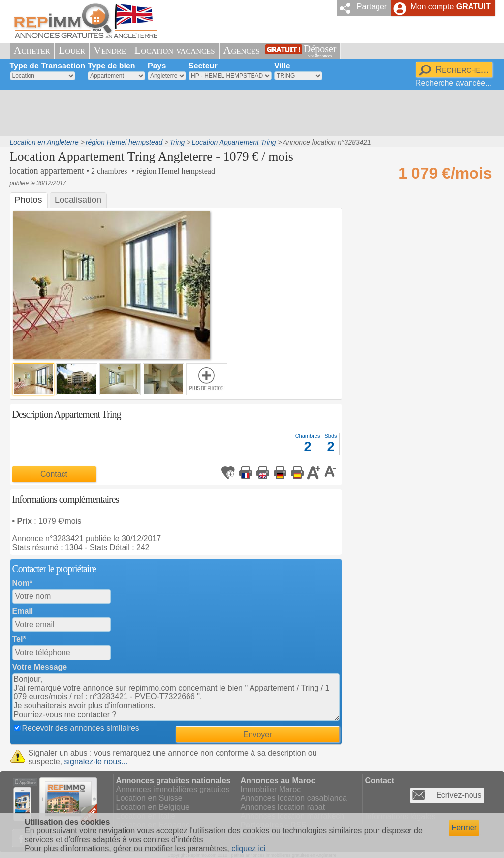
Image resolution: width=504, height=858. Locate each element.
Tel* (19, 639)
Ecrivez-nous (459, 795)
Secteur (203, 66)
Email (23, 611)
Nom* (23, 583)
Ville (282, 66)
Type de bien (111, 66)
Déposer (320, 51)
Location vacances (175, 50)
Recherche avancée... (454, 83)
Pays (157, 66)
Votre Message (40, 667)
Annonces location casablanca (294, 798)
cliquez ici (248, 848)
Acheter (32, 50)
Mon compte (450, 7)
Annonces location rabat (283, 807)
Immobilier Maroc (271, 789)
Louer (72, 50)
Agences (242, 50)
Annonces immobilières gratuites (173, 789)
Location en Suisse (149, 798)
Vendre (110, 50)
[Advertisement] (249, 113)
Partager (372, 7)
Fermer (464, 828)
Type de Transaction (48, 66)
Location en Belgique (153, 807)
